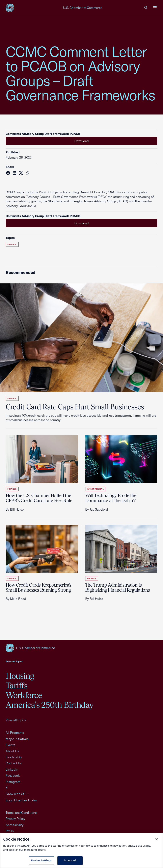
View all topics (16, 720)
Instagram (13, 782)
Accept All (70, 860)
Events (10, 745)
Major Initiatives (17, 739)
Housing (20, 676)
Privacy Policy (15, 819)
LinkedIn (12, 769)
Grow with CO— (17, 794)
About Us (12, 751)
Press (10, 831)
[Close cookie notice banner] (157, 839)
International (95, 489)
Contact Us (14, 763)
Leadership (14, 757)
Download (81, 141)
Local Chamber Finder (21, 800)
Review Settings (42, 860)
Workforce (24, 695)
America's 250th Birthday (49, 705)
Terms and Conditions (21, 813)
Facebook (13, 775)
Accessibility (15, 825)
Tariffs (17, 685)
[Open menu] (155, 8)
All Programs (15, 733)
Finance (12, 244)
